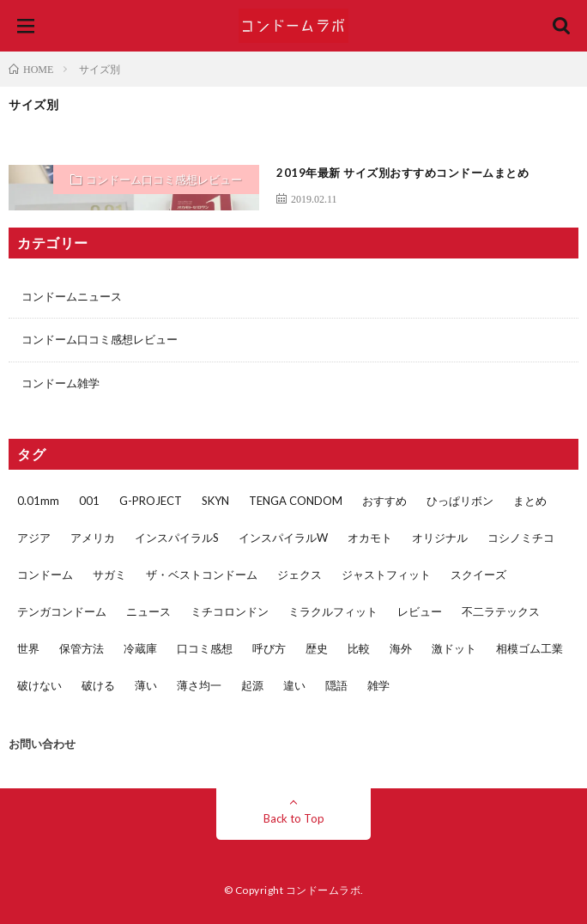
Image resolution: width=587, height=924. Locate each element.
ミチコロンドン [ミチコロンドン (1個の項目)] (230, 611)
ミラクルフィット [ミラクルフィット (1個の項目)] (333, 611)
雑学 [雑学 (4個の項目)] (378, 685)
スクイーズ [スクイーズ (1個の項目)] (478, 574)
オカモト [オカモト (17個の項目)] (370, 538)
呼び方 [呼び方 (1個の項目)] (269, 648)
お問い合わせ (42, 744)
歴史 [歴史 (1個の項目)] (317, 648)
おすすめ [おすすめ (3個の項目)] (384, 501)
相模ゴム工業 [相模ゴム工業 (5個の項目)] (530, 648)
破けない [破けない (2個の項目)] (39, 685)
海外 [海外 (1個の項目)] (401, 648)
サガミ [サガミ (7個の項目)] (109, 574)
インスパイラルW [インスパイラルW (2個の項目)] (283, 538)
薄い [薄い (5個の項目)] (146, 685)
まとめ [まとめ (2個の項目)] (530, 501)
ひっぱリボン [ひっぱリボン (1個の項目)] (460, 501)
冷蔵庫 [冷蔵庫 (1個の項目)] (140, 648)
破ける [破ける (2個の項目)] (98, 685)
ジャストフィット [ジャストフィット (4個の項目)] (386, 574)
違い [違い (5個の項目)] (294, 685)
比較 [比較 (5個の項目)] (359, 648)
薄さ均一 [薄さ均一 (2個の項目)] (199, 685)
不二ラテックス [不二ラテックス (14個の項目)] (501, 611)
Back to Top (294, 818)
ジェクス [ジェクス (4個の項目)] (300, 574)
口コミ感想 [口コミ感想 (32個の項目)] (205, 648)
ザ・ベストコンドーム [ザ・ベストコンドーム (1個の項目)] (202, 574)
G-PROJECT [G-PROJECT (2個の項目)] (151, 501)
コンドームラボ (324, 890)
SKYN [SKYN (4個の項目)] (215, 501)
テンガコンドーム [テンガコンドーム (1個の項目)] (62, 611)
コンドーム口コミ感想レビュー (164, 179)
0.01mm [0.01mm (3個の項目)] (38, 501)
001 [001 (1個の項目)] (89, 501)
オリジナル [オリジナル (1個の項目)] (440, 538)
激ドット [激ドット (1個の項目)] (454, 648)
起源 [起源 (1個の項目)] (252, 685)
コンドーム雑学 (61, 383)
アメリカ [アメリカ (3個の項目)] (93, 538)
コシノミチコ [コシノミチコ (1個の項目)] (521, 538)
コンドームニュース (72, 296)
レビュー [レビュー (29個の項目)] (420, 611)
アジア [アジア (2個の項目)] (34, 538)
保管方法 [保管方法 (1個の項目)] (82, 648)
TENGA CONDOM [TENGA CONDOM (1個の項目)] (296, 501)
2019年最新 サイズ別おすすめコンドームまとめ (402, 173)
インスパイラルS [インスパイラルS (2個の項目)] (177, 538)
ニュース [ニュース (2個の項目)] (148, 611)
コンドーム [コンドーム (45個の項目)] (45, 574)
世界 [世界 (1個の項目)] (28, 648)
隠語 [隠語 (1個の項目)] (336, 685)
